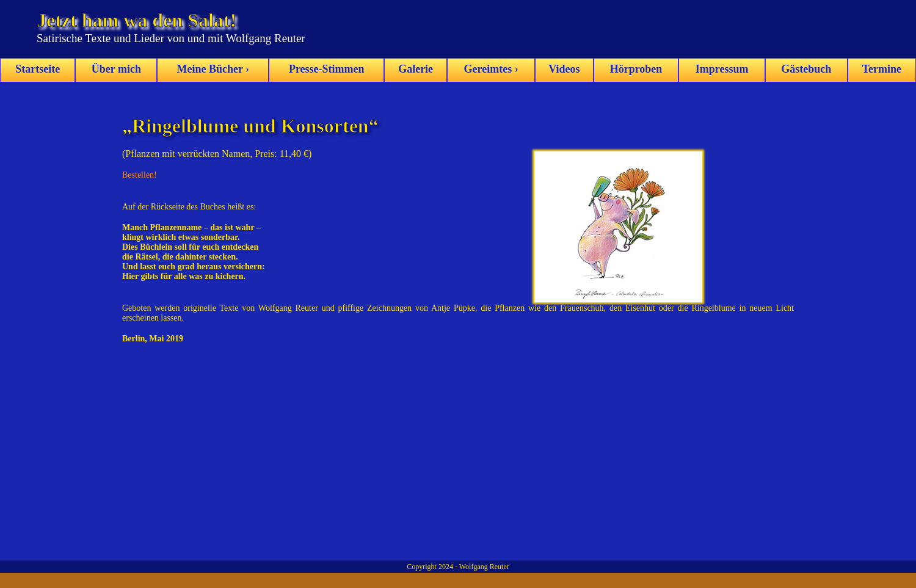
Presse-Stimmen (327, 69)
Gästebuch (806, 69)
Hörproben (636, 69)
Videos (564, 69)
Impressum (722, 69)
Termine (882, 69)
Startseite (38, 69)
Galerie (416, 69)
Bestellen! (140, 175)
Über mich (116, 69)
